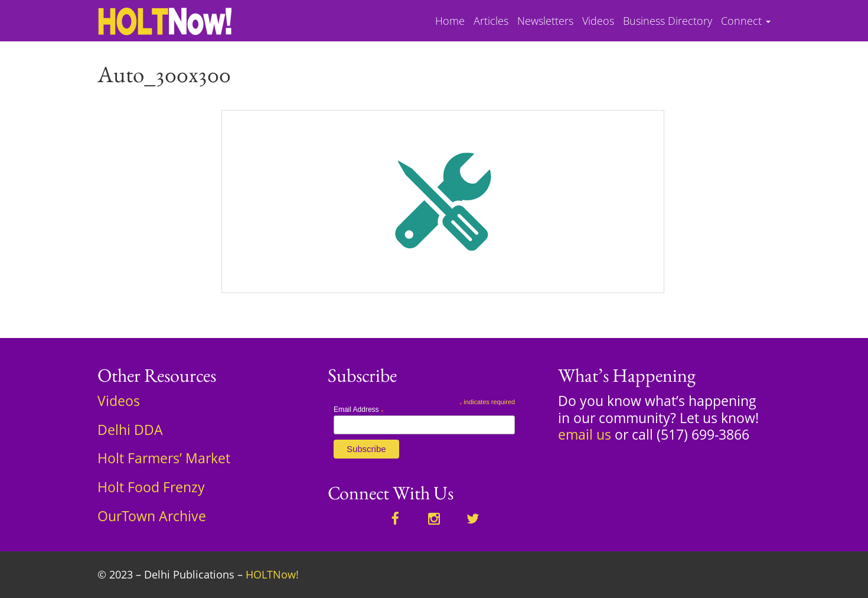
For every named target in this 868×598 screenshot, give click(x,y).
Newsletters (545, 21)
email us (585, 434)
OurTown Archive (152, 516)
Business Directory (668, 21)
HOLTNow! (272, 574)
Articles (491, 21)
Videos (598, 21)
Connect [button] (746, 21)
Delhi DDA (130, 430)
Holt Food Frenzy (151, 487)
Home (450, 21)
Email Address (359, 409)
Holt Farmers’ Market (164, 458)
